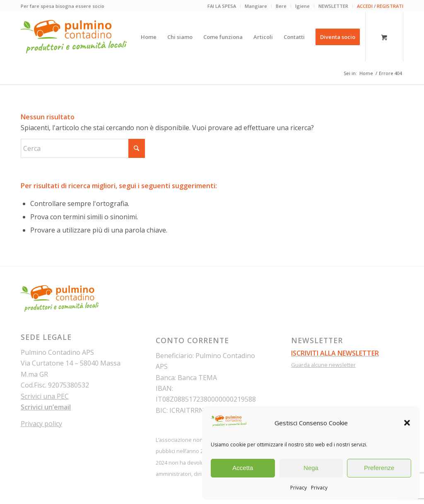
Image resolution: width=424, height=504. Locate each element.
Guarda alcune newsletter (323, 365)
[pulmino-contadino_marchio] (74, 37)
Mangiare (256, 6)
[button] (407, 423)
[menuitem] (222, 6)
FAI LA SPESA (222, 6)
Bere (281, 6)
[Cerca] (83, 148)
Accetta (243, 468)
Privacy (299, 488)
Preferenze (379, 468)
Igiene (302, 6)
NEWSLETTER (333, 6)
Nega (311, 468)
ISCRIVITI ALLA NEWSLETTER (335, 353)
